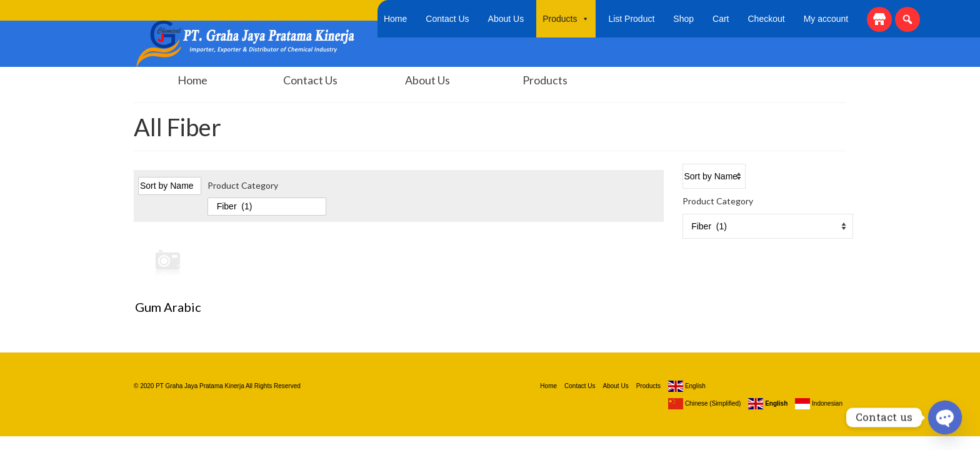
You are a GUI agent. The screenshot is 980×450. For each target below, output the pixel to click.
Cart (721, 19)
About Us (506, 19)
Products (566, 19)
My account (826, 19)
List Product (631, 19)
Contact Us (447, 19)
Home (395, 19)
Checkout (767, 19)
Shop (683, 19)
